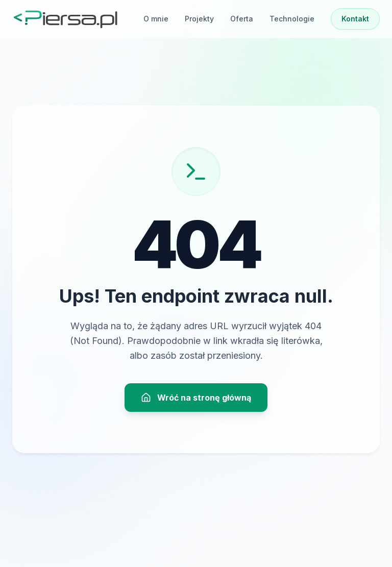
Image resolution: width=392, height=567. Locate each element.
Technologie (292, 19)
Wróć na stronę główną (196, 398)
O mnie (156, 19)
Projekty (199, 19)
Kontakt (355, 19)
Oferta (242, 19)
